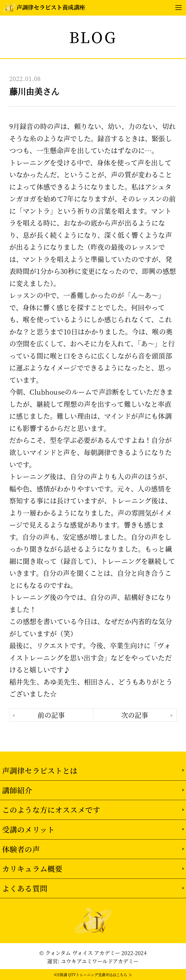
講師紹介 (17, 790)
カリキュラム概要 (32, 869)
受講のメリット (28, 829)
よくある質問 (25, 888)
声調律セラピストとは (40, 770)
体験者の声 (21, 849)
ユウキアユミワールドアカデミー (100, 961)
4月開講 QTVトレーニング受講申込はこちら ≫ (93, 975)
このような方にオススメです (51, 810)
